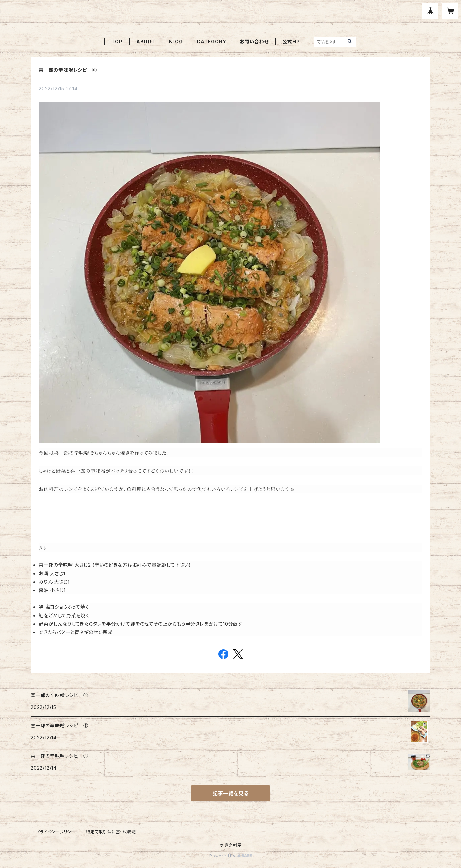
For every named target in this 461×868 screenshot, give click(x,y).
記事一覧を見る (230, 793)
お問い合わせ (254, 41)
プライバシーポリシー (56, 832)
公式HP (291, 41)
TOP (117, 41)
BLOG (176, 41)
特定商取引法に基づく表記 (111, 832)
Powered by (230, 856)
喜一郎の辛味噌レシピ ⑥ (68, 70)
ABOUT (146, 41)
